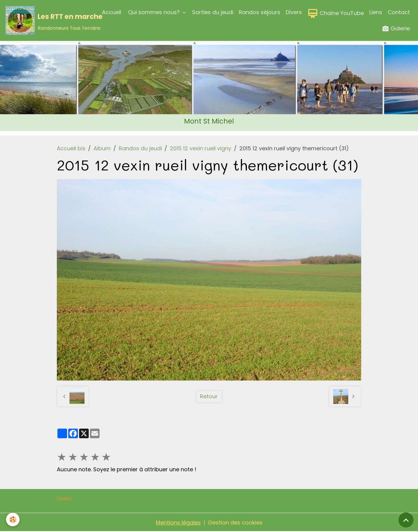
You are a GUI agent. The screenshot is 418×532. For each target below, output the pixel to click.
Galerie (396, 29)
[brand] (49, 20)
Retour (209, 396)
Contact (399, 12)
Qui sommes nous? (154, 12)
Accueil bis (71, 148)
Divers (294, 12)
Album (102, 148)
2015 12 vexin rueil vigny (201, 148)
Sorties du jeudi (213, 12)
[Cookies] (13, 520)
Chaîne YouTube (336, 14)
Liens (376, 12)
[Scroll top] (406, 520)
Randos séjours (260, 12)
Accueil (112, 12)
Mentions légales (178, 523)
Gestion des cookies (235, 523)
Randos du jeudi (140, 148)
